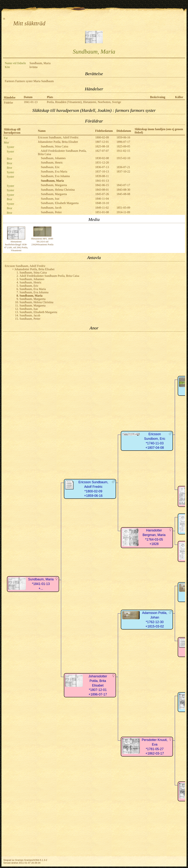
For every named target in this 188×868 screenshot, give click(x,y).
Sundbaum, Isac (50, 199)
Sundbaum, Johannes (53, 158)
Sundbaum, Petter (51, 212)
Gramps (19, 860)
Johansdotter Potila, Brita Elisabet (58, 142)
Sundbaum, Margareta (54, 185)
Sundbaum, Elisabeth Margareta (60, 203)
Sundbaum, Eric (50, 167)
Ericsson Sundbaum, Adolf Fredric (58, 137)
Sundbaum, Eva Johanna (55, 176)
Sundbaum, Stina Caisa (54, 146)
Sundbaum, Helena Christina (58, 190)
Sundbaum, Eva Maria (54, 171)
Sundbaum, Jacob (51, 208)
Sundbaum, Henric (52, 163)
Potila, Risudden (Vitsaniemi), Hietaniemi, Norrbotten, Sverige (84, 102)
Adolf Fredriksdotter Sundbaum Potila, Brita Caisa (49, 276)
